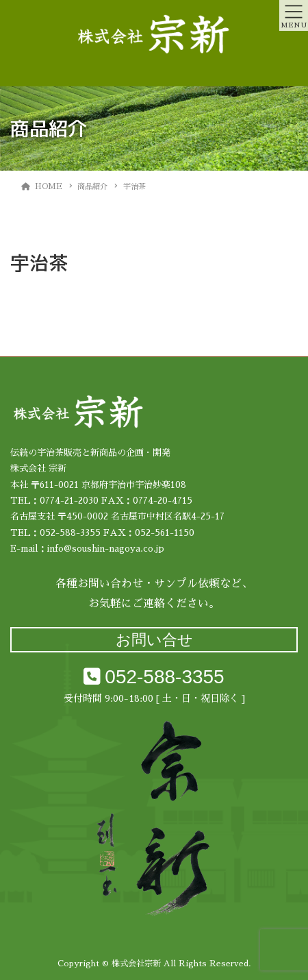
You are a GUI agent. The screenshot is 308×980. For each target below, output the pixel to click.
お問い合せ (154, 640)
